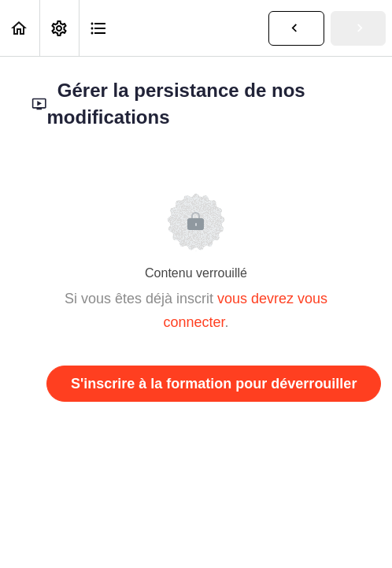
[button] (20, 28)
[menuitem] (59, 28)
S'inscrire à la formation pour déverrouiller (214, 384)
